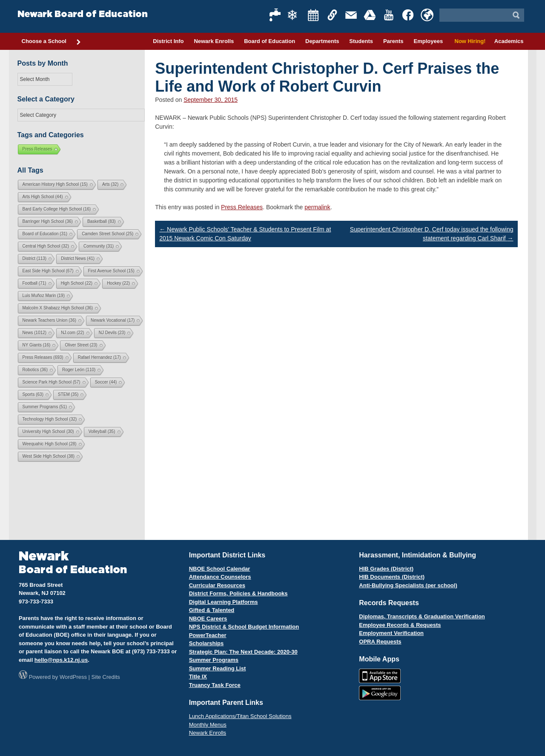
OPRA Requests (380, 642)
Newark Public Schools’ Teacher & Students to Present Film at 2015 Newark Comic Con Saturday (245, 234)
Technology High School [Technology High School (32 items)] (50, 419)
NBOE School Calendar (220, 569)
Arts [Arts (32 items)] (110, 184)
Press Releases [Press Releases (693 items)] (43, 357)
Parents (393, 41)
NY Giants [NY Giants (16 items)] (37, 345)
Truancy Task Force (215, 685)
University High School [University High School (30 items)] (48, 431)
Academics (509, 41)
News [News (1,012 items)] (35, 333)
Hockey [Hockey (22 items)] (118, 283)
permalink (317, 207)
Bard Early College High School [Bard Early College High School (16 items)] (57, 209)
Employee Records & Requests (400, 625)
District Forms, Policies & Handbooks (238, 593)
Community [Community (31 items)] (99, 246)
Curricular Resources (217, 585)
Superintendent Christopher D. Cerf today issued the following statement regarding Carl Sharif (432, 234)
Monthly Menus (208, 725)
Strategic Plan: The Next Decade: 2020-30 (243, 652)
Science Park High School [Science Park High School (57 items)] (52, 382)
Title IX (198, 677)
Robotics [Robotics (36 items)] (35, 370)
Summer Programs (214, 660)
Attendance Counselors (220, 577)
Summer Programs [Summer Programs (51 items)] (45, 407)
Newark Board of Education (83, 14)
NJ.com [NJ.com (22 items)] (72, 333)
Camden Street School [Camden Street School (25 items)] (108, 234)
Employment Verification (391, 633)
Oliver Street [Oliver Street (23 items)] (81, 345)
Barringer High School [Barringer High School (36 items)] (48, 221)
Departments (322, 41)
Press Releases (242, 207)
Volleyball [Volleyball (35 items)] (102, 431)
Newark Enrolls (214, 41)
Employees (428, 41)
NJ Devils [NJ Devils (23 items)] (112, 333)
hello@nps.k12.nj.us (61, 660)
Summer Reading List (218, 668)
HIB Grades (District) (386, 569)
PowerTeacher (208, 635)
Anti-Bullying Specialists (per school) (408, 585)
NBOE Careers (208, 619)
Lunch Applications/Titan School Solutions (240, 716)
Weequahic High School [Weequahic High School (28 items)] (50, 444)
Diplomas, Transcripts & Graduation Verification (422, 616)
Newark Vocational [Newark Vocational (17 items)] (113, 320)
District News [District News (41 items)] (78, 258)
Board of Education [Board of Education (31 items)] (45, 234)
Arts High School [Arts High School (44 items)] (43, 197)
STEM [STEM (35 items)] (68, 394)
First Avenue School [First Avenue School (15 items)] (111, 271)
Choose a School (52, 42)
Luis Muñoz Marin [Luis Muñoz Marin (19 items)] (44, 296)
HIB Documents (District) (392, 577)
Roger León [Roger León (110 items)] (79, 370)
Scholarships (207, 643)
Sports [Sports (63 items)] (33, 394)
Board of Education (270, 41)
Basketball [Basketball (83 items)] (102, 221)
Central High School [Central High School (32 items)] (46, 246)
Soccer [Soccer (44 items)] (106, 382)
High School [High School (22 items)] (77, 283)
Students (361, 41)
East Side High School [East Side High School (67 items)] (48, 271)
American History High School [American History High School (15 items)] (55, 184)
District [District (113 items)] (35, 258)
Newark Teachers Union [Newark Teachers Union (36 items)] (50, 320)
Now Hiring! (469, 41)
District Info (168, 41)
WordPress (73, 677)
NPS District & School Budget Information (244, 627)
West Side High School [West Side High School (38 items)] (49, 456)
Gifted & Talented (212, 610)
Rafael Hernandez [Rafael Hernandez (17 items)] (99, 357)
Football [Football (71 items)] (34, 283)
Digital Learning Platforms (224, 602)
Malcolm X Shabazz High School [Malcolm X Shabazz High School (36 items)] (58, 308)
